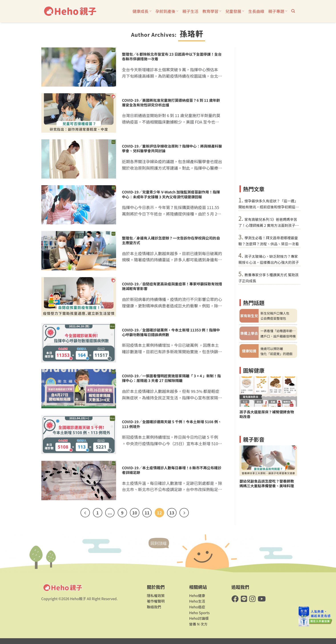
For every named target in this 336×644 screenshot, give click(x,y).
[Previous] (85, 513)
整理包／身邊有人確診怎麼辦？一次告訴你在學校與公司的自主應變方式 (171, 240)
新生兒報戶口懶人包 (275, 313)
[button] (293, 11)
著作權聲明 (156, 601)
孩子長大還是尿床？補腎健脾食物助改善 (267, 414)
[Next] (184, 513)
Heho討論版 (199, 618)
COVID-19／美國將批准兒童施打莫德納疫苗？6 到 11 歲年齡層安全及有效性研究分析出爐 (171, 103)
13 (172, 513)
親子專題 (278, 11)
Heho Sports (199, 613)
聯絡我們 (154, 607)
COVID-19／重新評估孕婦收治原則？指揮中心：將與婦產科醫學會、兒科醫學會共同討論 (172, 148)
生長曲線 (256, 11)
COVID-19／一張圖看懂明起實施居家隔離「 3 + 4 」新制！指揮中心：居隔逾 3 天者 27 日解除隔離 (172, 378)
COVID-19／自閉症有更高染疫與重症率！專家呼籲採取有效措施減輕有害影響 (172, 286)
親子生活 (190, 11)
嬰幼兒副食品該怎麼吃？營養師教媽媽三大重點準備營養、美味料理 (267, 484)
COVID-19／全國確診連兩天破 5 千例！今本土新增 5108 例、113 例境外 (172, 424)
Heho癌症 (197, 607)
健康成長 (142, 11)
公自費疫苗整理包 (273, 318)
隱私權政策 (156, 595)
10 (135, 513)
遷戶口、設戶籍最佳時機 (278, 336)
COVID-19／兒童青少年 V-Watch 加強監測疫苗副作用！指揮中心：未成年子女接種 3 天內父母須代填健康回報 (171, 194)
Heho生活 (197, 601)
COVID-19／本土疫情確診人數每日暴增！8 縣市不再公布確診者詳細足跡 (172, 470)
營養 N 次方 (198, 624)
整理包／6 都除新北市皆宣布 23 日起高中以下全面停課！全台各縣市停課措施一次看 (172, 57)
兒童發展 (235, 11)
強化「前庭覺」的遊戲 (276, 354)
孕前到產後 (167, 11)
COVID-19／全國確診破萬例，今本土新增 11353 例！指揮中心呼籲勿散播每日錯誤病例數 (171, 332)
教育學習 (212, 11)
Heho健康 (197, 595)
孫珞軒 (192, 33)
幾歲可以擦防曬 (272, 348)
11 (147, 513)
